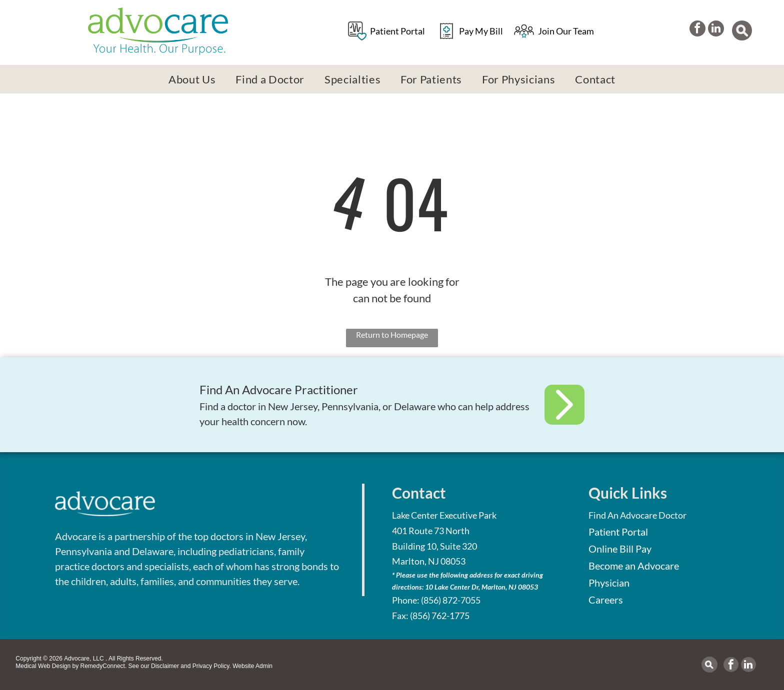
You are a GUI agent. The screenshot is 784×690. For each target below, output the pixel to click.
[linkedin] (718, 31)
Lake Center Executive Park (444, 515)
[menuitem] (192, 79)
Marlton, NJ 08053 (429, 561)
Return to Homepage (392, 335)
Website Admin (252, 666)
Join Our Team (566, 31)
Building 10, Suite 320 (434, 546)
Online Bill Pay (620, 549)
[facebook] (695, 31)
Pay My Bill (481, 31)
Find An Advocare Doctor (637, 515)
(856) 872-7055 (451, 600)
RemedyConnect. (104, 666)
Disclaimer (165, 666)
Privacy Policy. (212, 666)
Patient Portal (397, 31)
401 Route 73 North (431, 531)
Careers (606, 600)
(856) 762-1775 (440, 616)
